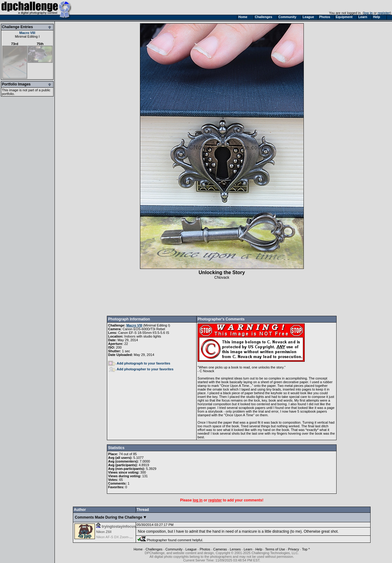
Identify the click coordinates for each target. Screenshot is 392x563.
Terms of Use (275, 549)
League (191, 549)
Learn (248, 549)
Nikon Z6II (104, 532)
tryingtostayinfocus (119, 527)
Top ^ (306, 549)
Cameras (220, 549)
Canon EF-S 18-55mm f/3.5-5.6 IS (144, 333)
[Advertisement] (222, 298)
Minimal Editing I (27, 36)
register (384, 13)
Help (259, 549)
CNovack (222, 278)
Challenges (154, 549)
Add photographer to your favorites (141, 369)
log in (368, 13)
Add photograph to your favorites (139, 363)
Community (174, 549)
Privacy (293, 549)
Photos (205, 549)
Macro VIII (27, 33)
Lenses (235, 549)
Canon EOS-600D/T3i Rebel (144, 329)
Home (138, 549)
